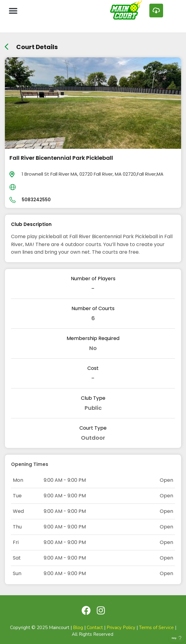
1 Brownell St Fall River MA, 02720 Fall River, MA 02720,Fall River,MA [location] (93, 174)
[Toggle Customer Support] (177, 638)
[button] (13, 11)
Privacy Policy (121, 628)
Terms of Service (156, 628)
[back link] (7, 45)
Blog (78, 628)
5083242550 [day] (36, 200)
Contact (95, 628)
